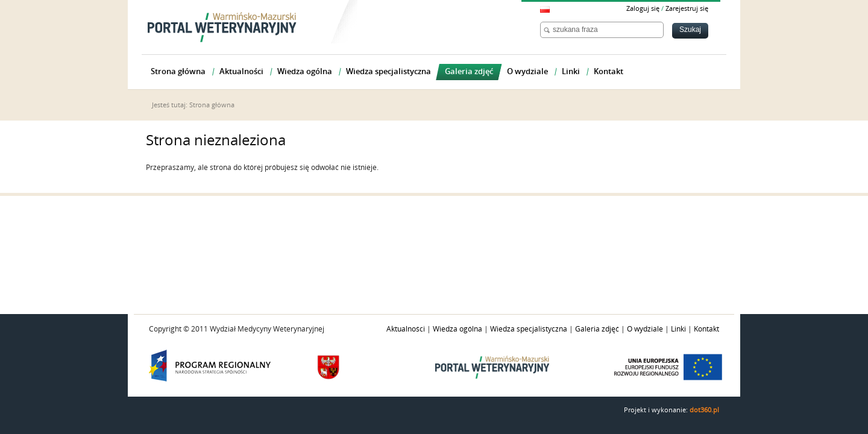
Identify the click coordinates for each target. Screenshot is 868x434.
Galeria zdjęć (597, 329)
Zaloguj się (643, 9)
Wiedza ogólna (458, 329)
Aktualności (406, 329)
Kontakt (706, 329)
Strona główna (212, 105)
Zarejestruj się (687, 9)
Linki (678, 329)
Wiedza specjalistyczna (529, 329)
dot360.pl (704, 410)
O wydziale (645, 329)
